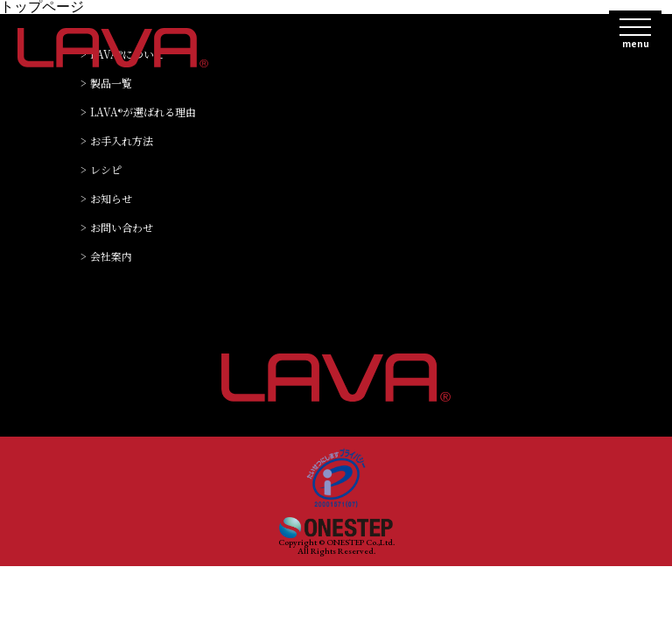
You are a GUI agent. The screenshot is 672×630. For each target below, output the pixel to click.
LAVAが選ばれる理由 (143, 112)
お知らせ (111, 199)
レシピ (106, 170)
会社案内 (111, 257)
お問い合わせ (122, 228)
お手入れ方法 (122, 141)
